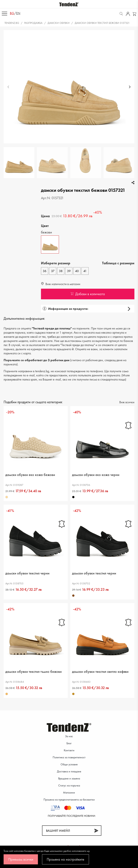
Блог (69, 743)
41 (85, 271)
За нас (69, 736)
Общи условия (69, 764)
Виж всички (127, 402)
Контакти (69, 750)
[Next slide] (130, 87)
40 (77, 271)
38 (61, 271)
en (18, 13)
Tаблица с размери (118, 263)
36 (45, 271)
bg (12, 13)
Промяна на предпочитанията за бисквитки (69, 800)
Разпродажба (33, 23)
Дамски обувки (59, 23)
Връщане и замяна (69, 778)
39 (69, 271)
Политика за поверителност (69, 757)
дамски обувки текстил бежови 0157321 (102, 23)
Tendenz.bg (12, 23)
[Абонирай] (96, 831)
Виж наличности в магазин (61, 284)
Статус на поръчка (69, 785)
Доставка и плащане (69, 771)
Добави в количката (88, 294)
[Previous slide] (8, 87)
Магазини (69, 792)
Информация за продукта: (65, 309)
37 (53, 271)
